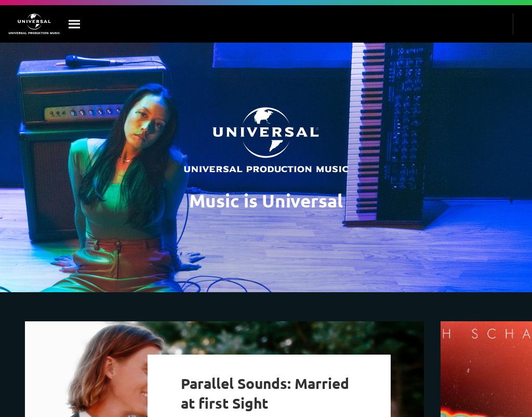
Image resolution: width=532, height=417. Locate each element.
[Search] (75, 24)
